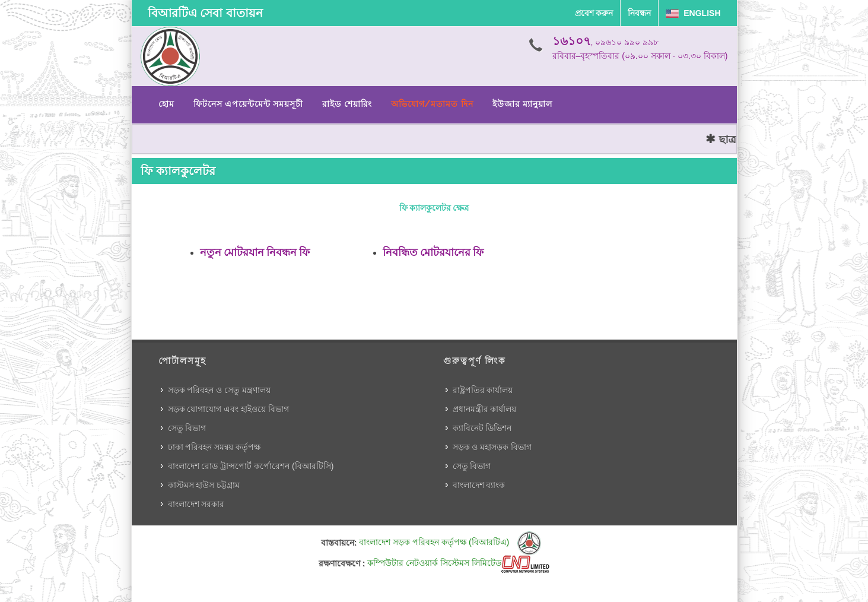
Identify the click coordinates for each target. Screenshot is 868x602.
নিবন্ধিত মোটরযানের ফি (433, 252)
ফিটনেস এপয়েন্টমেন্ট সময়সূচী (249, 104)
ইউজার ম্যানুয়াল (522, 104)
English (693, 13)
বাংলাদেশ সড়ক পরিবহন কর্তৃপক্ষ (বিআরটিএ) (450, 542)
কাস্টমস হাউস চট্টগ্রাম (204, 485)
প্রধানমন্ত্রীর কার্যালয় (485, 409)
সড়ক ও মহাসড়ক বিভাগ (492, 447)
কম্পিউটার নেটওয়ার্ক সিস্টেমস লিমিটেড (458, 563)
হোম (166, 104)
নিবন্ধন (639, 13)
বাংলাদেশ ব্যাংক (479, 485)
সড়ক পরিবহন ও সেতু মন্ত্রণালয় (220, 390)
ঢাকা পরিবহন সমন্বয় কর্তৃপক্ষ (214, 447)
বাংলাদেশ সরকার (196, 504)
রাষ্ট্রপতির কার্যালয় (483, 390)
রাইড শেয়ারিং (347, 104)
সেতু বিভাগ (187, 428)
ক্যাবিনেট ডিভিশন (482, 428)
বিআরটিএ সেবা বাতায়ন (205, 13)
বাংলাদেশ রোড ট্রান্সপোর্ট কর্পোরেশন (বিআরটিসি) (251, 466)
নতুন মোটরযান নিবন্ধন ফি (255, 252)
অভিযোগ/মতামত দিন (432, 104)
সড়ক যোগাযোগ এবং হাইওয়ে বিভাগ (229, 409)
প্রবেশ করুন (594, 13)
